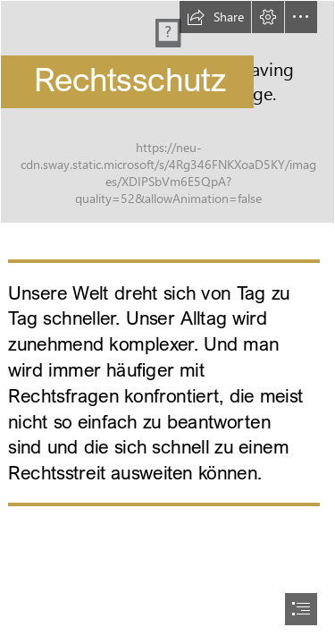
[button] (215, 17)
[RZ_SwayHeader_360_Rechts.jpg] (167, 112)
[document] (167, 322)
